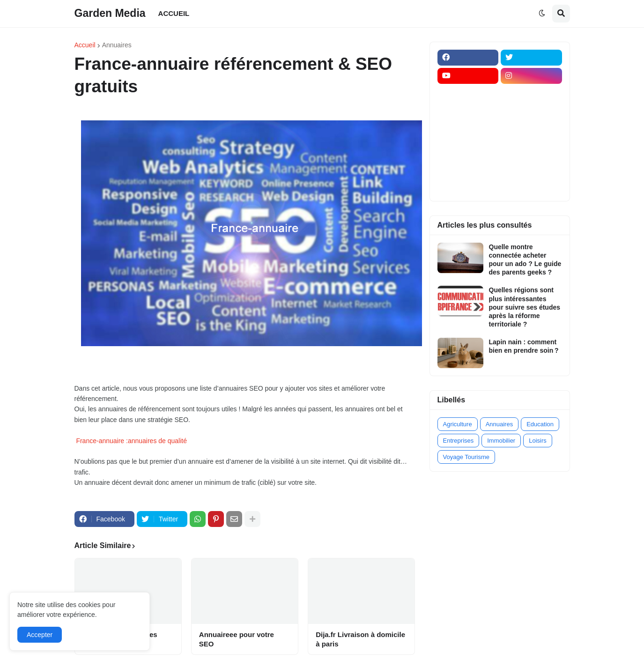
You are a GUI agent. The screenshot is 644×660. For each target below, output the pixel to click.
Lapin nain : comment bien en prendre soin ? (524, 346)
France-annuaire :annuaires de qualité (131, 441)
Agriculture (458, 424)
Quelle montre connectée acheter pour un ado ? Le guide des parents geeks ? (525, 260)
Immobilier (501, 441)
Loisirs (538, 441)
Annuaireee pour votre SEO (237, 639)
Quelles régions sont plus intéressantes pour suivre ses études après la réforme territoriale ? (525, 307)
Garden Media (110, 13)
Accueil (85, 45)
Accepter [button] (40, 635)
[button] (542, 14)
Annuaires (117, 45)
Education (540, 424)
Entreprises (459, 441)
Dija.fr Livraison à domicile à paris (360, 639)
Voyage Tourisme (466, 457)
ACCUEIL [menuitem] (174, 13)
